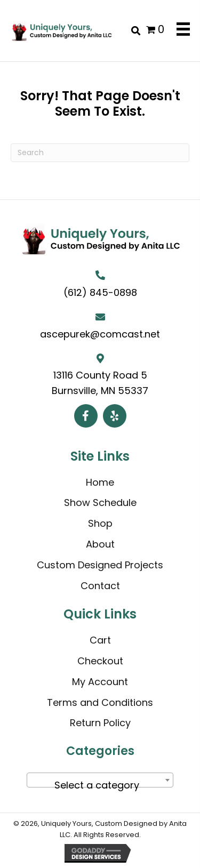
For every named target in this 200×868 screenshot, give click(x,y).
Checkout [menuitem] (100, 661)
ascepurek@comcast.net (100, 334)
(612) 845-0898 (100, 292)
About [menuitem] (100, 544)
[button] (86, 416)
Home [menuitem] (100, 482)
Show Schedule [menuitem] (100, 503)
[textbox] (100, 785)
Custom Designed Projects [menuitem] (100, 565)
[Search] (100, 153)
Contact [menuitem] (100, 586)
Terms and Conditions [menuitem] (100, 702)
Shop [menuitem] (100, 523)
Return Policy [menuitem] (100, 723)
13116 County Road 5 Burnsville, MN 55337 (100, 383)
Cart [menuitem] (100, 640)
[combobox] (100, 780)
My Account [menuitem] (100, 682)
